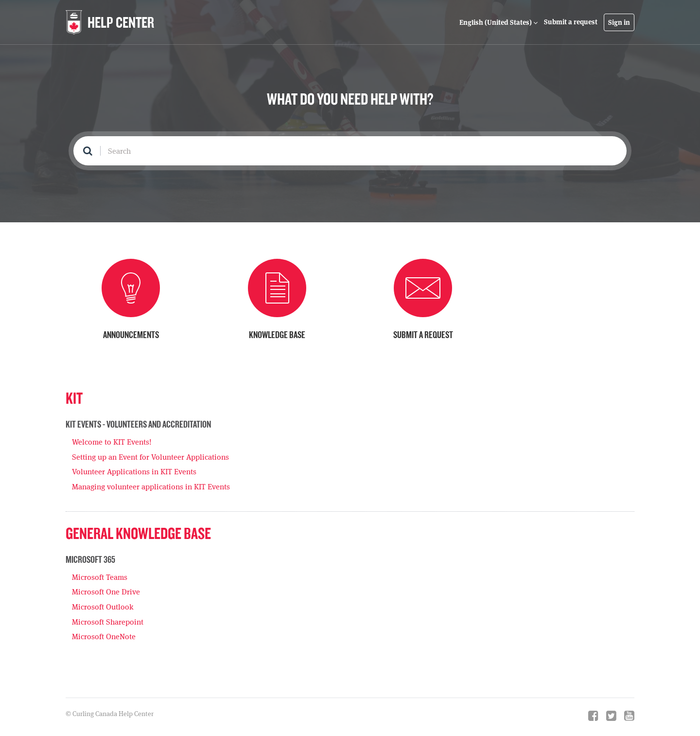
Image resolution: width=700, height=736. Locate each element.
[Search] (350, 151)
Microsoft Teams (100, 577)
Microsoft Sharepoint (108, 622)
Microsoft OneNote (104, 637)
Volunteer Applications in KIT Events (134, 472)
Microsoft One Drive (106, 592)
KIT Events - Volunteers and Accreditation (138, 424)
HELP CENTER (121, 22)
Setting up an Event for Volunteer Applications (150, 457)
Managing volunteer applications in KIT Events (151, 487)
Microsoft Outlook (103, 607)
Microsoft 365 (90, 559)
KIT (74, 398)
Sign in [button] (619, 22)
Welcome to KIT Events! (112, 442)
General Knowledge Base (138, 533)
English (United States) (496, 22)
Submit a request (571, 22)
